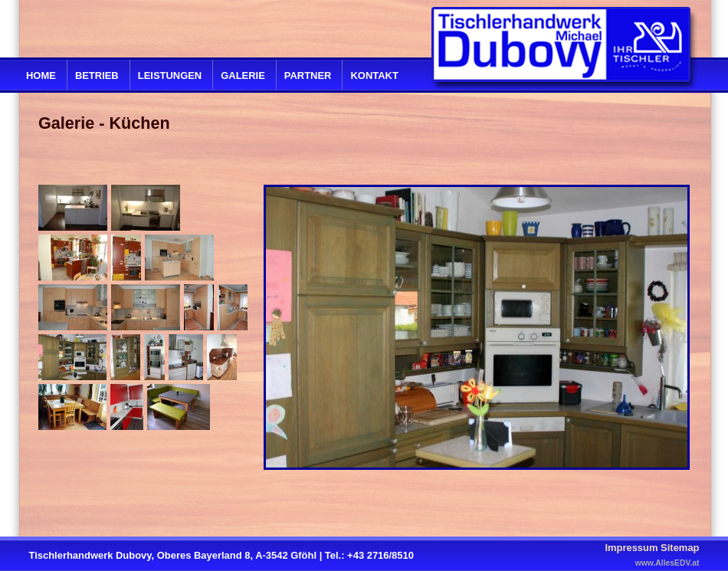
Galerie (243, 75)
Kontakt (374, 75)
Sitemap (680, 548)
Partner (308, 75)
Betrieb (97, 75)
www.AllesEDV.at (667, 563)
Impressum (631, 548)
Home (41, 75)
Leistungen (170, 75)
